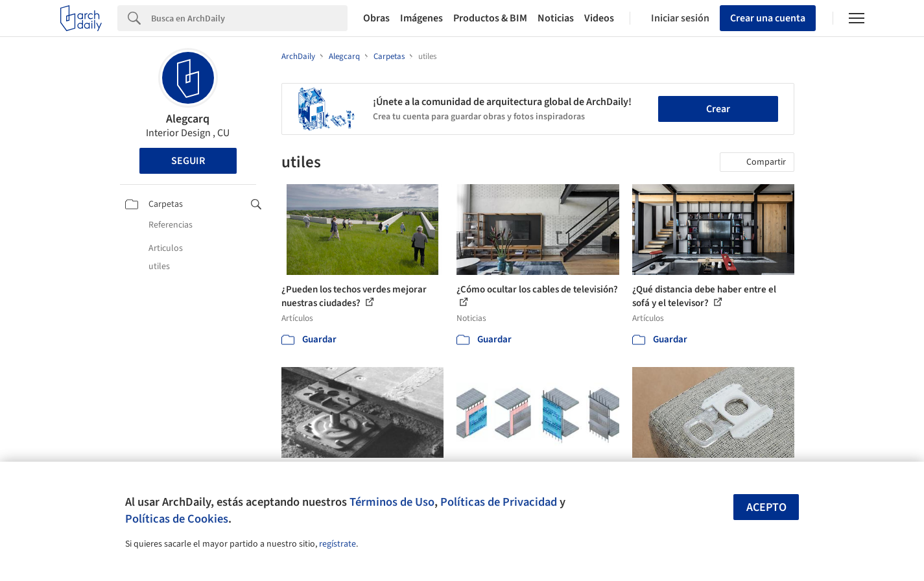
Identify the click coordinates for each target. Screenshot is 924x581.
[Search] (249, 18)
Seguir (188, 161)
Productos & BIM (490, 18)
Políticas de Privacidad (499, 502)
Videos (599, 18)
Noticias (556, 18)
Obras (376, 18)
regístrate (338, 544)
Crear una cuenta (768, 18)
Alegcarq (188, 119)
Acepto (766, 507)
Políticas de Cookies (177, 519)
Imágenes (421, 18)
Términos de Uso (392, 502)
